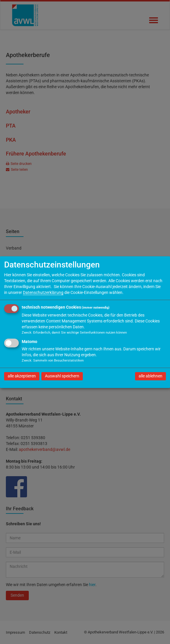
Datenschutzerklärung (43, 292)
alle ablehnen (150, 376)
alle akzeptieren (22, 376)
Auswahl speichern (62, 376)
